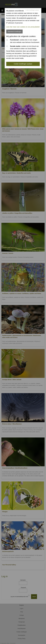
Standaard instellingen (14, 32)
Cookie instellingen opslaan (32, 10)
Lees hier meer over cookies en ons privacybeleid (23, 27)
